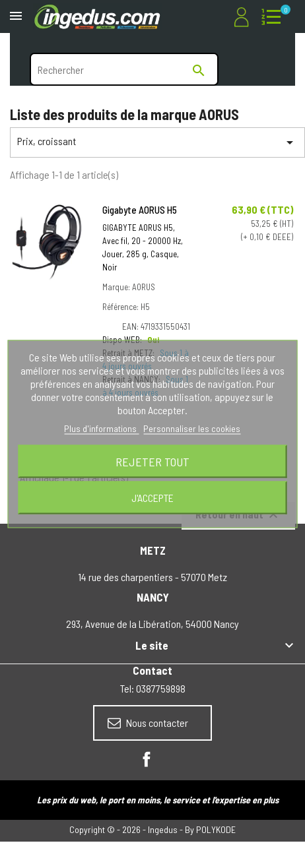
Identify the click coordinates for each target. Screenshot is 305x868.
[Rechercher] (124, 69)
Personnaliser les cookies (192, 428)
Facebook (147, 759)
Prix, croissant (157, 142)
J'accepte (152, 498)
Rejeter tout (152, 462)
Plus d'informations (101, 428)
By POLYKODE (210, 829)
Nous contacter (148, 723)
